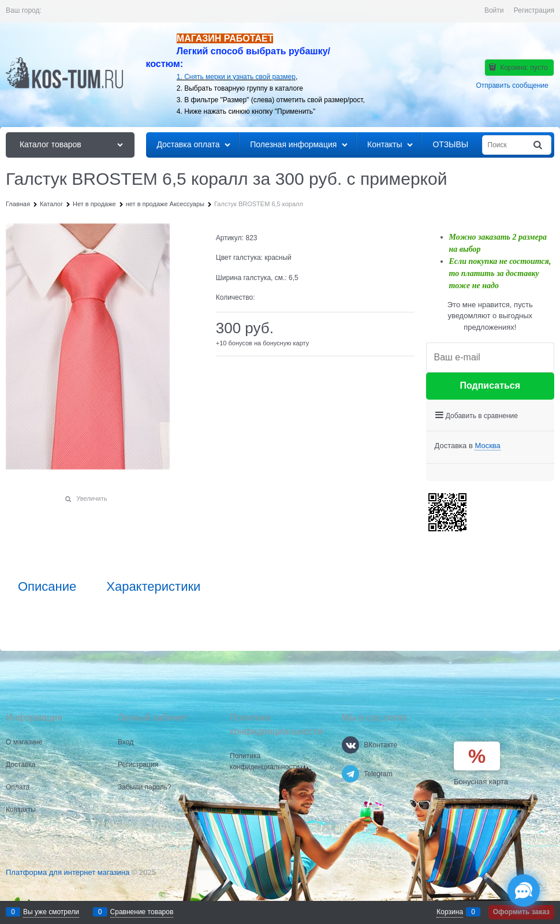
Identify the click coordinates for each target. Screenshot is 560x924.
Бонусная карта (481, 782)
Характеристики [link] (153, 587)
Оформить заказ (521, 912)
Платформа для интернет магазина (68, 872)
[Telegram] (350, 774)
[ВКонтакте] (350, 745)
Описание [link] (47, 587)
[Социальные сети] (524, 891)
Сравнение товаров (142, 912)
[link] (487, 446)
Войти (494, 10)
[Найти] (539, 145)
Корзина (450, 912)
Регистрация (534, 10)
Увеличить (92, 498)
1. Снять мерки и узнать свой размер (236, 77)
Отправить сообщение (512, 85)
